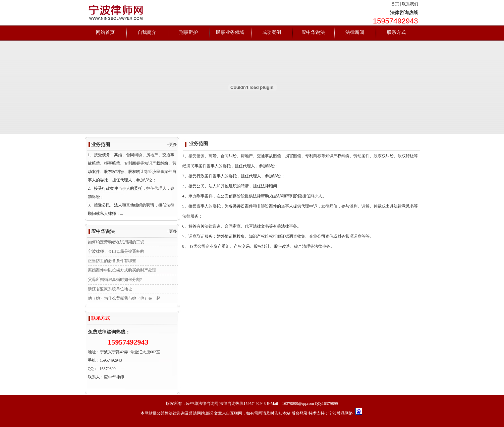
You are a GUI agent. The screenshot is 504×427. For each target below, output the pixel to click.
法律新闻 (355, 32)
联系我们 (410, 4)
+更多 (172, 144)
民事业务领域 (230, 32)
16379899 (108, 369)
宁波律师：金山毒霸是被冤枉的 (116, 251)
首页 (395, 4)
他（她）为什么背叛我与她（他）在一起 (124, 298)
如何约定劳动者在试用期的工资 (116, 242)
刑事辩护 (188, 32)
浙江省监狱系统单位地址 (110, 289)
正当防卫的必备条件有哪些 (112, 261)
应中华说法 (313, 32)
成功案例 (272, 32)
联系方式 (396, 32)
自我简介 (147, 32)
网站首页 (105, 32)
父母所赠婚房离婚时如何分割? (115, 280)
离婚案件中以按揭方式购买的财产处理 (122, 270)
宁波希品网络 (341, 413)
